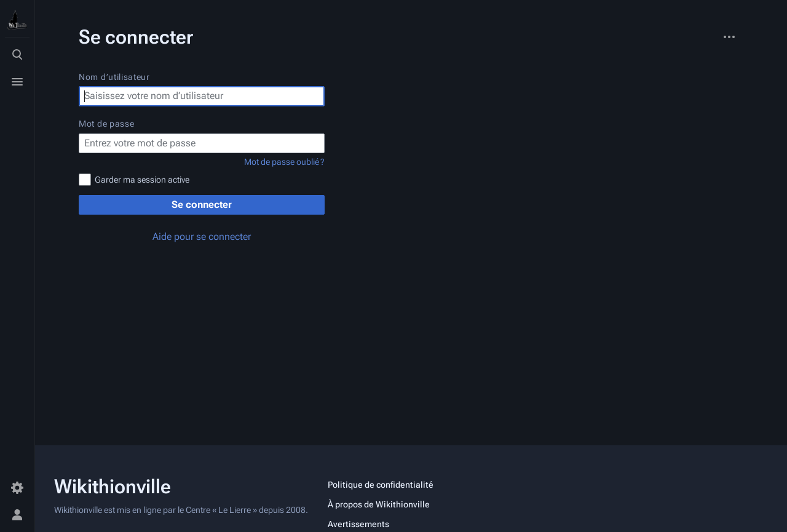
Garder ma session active (142, 180)
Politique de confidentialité (381, 485)
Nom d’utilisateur (114, 77)
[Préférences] (17, 488)
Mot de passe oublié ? (284, 162)
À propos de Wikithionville (379, 504)
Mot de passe (106, 124)
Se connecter (202, 204)
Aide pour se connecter (202, 236)
